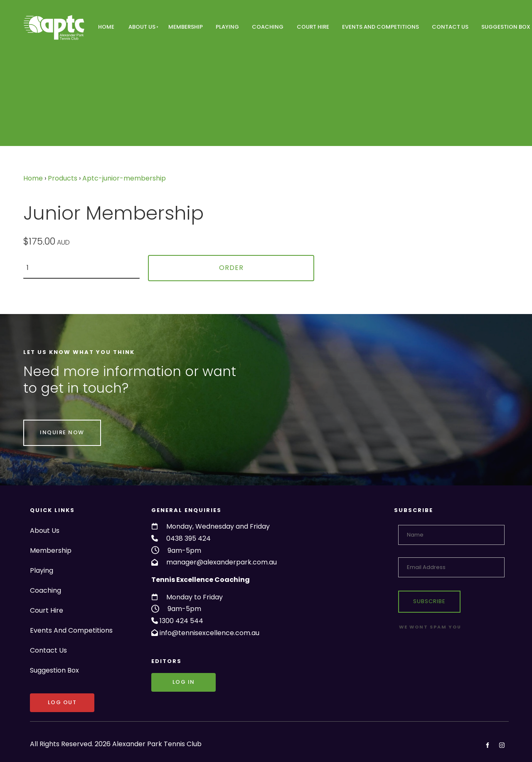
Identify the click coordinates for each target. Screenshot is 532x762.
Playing (227, 27)
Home (106, 27)
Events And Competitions (381, 27)
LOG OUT (44, 699)
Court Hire (313, 27)
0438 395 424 (188, 538)
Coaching (268, 27)
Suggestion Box (54, 670)
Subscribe (429, 601)
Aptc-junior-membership (124, 178)
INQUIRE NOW (46, 425)
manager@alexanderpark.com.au (222, 562)
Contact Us (450, 27)
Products (63, 178)
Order (231, 268)
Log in (163, 679)
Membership (186, 27)
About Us (142, 27)
